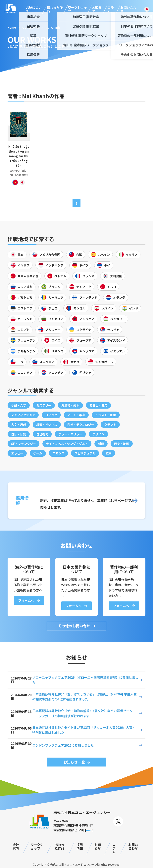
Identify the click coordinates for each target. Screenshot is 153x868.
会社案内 (16, 846)
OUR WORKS (31, 27)
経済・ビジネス (47, 425)
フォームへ (26, 600)
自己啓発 (42, 434)
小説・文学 (19, 405)
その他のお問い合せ (74, 626)
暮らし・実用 (98, 405)
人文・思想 (19, 425)
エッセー (17, 453)
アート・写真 (76, 415)
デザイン (98, 434)
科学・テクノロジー (81, 425)
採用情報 (80, 846)
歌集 (109, 453)
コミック (51, 415)
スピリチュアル (85, 453)
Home (12, 27)
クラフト (110, 425)
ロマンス (58, 453)
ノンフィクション (23, 415)
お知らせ (97, 9)
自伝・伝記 (19, 434)
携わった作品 (55, 9)
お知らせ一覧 (74, 762)
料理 (101, 444)
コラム (111, 9)
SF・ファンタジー (24, 444)
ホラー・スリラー (70, 434)
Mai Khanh (53, 27)
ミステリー (44, 405)
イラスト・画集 (106, 415)
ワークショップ (77, 9)
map (89, 830)
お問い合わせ (128, 9)
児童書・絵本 (70, 405)
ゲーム (38, 453)
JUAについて (34, 9)
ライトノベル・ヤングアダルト (67, 444)
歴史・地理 (122, 444)
